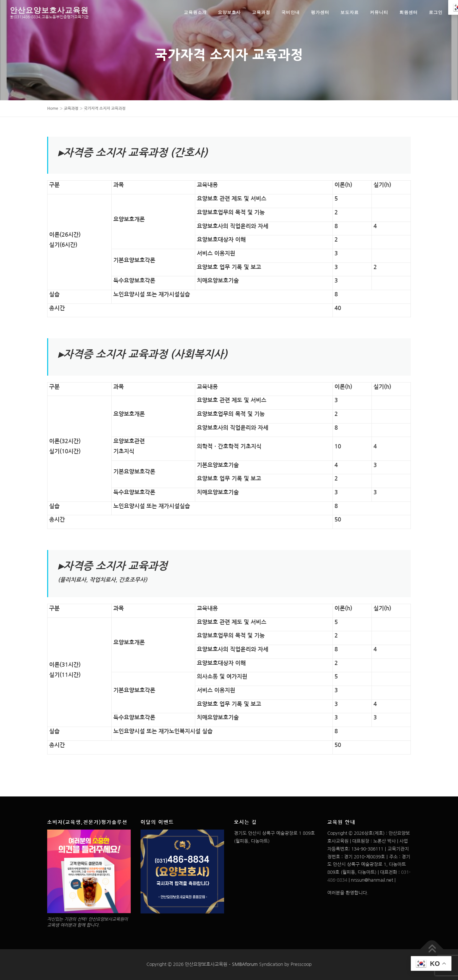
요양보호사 (229, 12)
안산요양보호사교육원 (49, 10)
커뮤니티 (379, 12)
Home (53, 108)
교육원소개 (195, 12)
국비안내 (291, 12)
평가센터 (320, 12)
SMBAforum (245, 964)
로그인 (436, 12)
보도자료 (350, 12)
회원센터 (409, 12)
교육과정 (261, 12)
